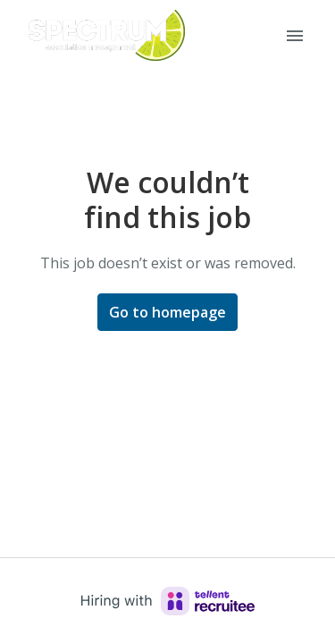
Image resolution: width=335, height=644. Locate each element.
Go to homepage (167, 312)
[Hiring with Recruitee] (168, 601)
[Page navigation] (295, 36)
